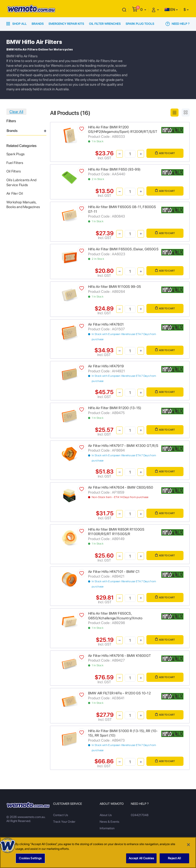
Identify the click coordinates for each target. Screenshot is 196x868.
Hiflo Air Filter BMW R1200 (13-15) (115, 408)
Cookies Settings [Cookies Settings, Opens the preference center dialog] (30, 860)
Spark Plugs (15, 154)
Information (107, 828)
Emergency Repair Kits (66, 24)
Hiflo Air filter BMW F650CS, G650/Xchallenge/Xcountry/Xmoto (115, 616)
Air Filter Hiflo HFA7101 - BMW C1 (114, 572)
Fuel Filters (15, 163)
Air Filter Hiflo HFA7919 (106, 366)
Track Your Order (64, 822)
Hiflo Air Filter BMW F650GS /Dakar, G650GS (123, 249)
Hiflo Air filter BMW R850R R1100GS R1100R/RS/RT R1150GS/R (116, 532)
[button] (143, 10)
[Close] (188, 847)
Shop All (17, 24)
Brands (38, 24)
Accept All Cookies (141, 860)
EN (170, 10)
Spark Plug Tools (140, 24)
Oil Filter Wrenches (105, 24)
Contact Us (61, 815)
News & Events (109, 822)
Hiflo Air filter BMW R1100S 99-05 (115, 287)
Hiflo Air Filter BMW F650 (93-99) (114, 169)
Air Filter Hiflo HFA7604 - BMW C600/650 (121, 487)
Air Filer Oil (15, 193)
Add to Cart (165, 153)
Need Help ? (178, 24)
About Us (106, 815)
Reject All (174, 860)
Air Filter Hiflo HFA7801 (106, 324)
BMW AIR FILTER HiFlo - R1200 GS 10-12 (119, 693)
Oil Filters (14, 171)
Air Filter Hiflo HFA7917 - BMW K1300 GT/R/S (123, 446)
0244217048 (140, 815)
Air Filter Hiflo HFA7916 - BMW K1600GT (119, 656)
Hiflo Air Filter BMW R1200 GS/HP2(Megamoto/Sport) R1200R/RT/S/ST (123, 130)
